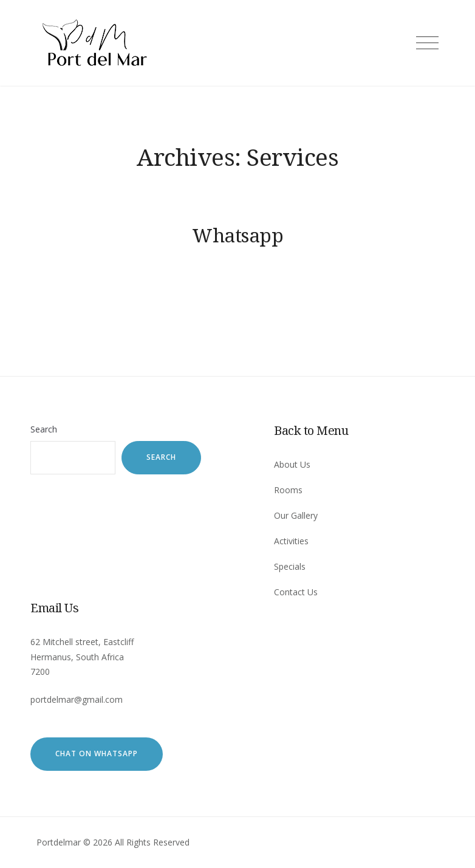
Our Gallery (296, 515)
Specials (290, 566)
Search (44, 429)
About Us (292, 464)
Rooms (288, 490)
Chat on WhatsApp (97, 754)
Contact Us (296, 592)
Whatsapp (237, 235)
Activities (291, 541)
